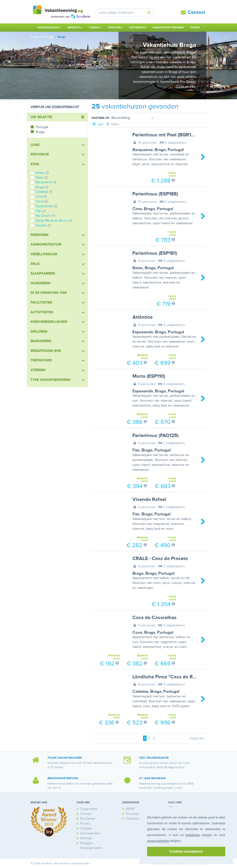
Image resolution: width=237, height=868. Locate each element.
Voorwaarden (90, 833)
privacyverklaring (158, 841)
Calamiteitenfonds (139, 819)
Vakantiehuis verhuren (168, 28)
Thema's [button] (95, 28)
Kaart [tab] (112, 124)
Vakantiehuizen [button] (49, 28)
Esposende (143, 332)
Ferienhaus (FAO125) (156, 436)
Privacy (85, 823)
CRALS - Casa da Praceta (160, 559)
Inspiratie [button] (75, 28)
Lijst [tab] (97, 124)
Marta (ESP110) (149, 376)
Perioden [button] (115, 28)
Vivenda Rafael (149, 500)
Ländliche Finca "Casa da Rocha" (169, 677)
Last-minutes (138, 28)
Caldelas (140, 692)
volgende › (197, 738)
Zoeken (195, 28)
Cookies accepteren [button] (186, 851)
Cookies (86, 828)
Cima (137, 209)
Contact (196, 12)
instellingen (193, 835)
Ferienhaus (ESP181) (155, 253)
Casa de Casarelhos (155, 618)
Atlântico (142, 317)
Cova (137, 633)
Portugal (176, 150)
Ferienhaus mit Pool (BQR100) (165, 135)
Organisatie (89, 809)
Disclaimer (88, 819)
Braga (160, 150)
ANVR (130, 809)
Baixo (138, 268)
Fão (136, 450)
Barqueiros (143, 150)
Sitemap (86, 838)
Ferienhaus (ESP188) (155, 194)
